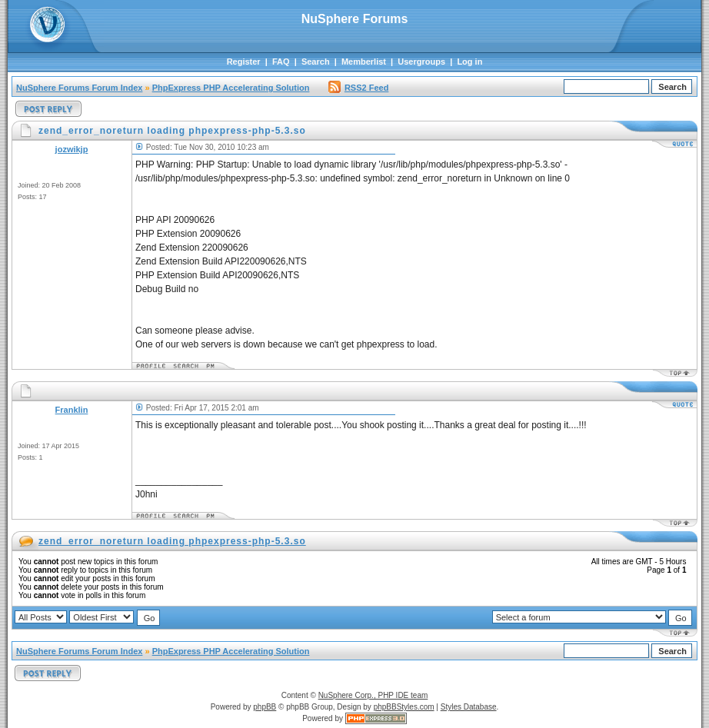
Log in (469, 61)
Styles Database (469, 707)
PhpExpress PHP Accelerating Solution (231, 88)
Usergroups (421, 61)
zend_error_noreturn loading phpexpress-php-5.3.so (172, 541)
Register (244, 61)
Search (316, 61)
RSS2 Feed (358, 88)
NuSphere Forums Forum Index (79, 88)
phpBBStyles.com (404, 707)
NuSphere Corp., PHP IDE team (373, 695)
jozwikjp (72, 149)
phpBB (265, 707)
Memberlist (364, 61)
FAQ (281, 61)
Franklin (72, 410)
